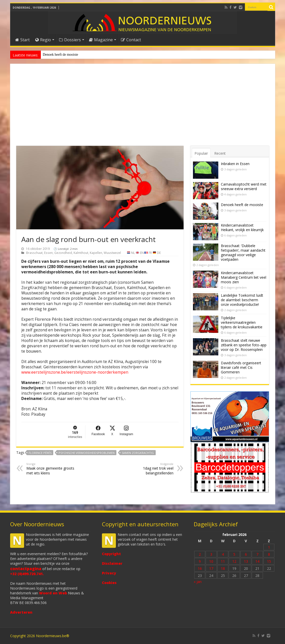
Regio (43, 40)
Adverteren (21, 612)
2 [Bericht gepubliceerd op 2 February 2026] (200, 554)
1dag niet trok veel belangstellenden (147, 469)
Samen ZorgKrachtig (138, 453)
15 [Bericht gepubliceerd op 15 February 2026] (269, 561)
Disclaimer (112, 563)
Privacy (109, 573)
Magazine (101, 40)
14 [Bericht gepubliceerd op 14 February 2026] (257, 561)
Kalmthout (81, 253)
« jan (198, 582)
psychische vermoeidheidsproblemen (87, 453)
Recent (220, 153)
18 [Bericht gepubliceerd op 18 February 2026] (223, 568)
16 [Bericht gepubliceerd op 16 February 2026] (200, 568)
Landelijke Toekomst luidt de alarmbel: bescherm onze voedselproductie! (242, 300)
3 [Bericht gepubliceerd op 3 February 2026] (211, 554)
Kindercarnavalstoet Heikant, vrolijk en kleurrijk (242, 227)
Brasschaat (34, 253)
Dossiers (70, 40)
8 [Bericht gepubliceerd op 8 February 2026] (269, 554)
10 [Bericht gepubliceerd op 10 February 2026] (211, 561)
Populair (201, 153)
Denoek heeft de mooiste (61, 55)
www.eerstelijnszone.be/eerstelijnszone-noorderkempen (75, 372)
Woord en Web (53, 593)
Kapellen (96, 253)
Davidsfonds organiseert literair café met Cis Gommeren (241, 367)
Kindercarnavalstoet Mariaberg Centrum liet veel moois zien (244, 277)
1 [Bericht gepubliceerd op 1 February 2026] (269, 547)
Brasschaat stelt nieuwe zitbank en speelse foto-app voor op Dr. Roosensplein (244, 345)
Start (22, 40)
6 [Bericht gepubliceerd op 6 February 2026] (246, 554)
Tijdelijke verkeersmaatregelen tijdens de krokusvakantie (242, 322)
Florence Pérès (40, 453)
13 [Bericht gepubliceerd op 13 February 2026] (246, 561)
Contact (131, 40)
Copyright (111, 554)
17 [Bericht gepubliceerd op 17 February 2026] (211, 568)
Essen (48, 253)
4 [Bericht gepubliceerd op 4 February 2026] (223, 554)
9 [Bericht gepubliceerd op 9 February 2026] (200, 561)
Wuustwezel (112, 253)
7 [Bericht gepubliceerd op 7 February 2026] (257, 554)
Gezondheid (63, 253)
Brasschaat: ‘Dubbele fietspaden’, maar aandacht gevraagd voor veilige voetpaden (243, 253)
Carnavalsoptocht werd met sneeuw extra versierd (244, 186)
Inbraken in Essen (235, 164)
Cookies (109, 583)
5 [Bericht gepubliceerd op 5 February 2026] (234, 554)
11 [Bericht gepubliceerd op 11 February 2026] (223, 561)
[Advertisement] (143, 108)
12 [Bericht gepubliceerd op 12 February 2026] (234, 561)
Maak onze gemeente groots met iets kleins (52, 469)
